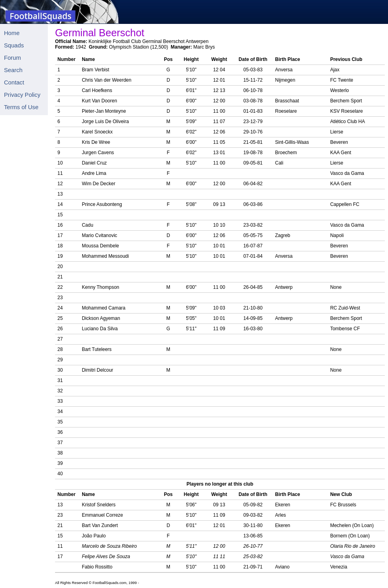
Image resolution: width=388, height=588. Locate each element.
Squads (14, 45)
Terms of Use (21, 107)
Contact (14, 82)
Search (13, 70)
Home (12, 33)
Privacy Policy (22, 95)
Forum (12, 58)
